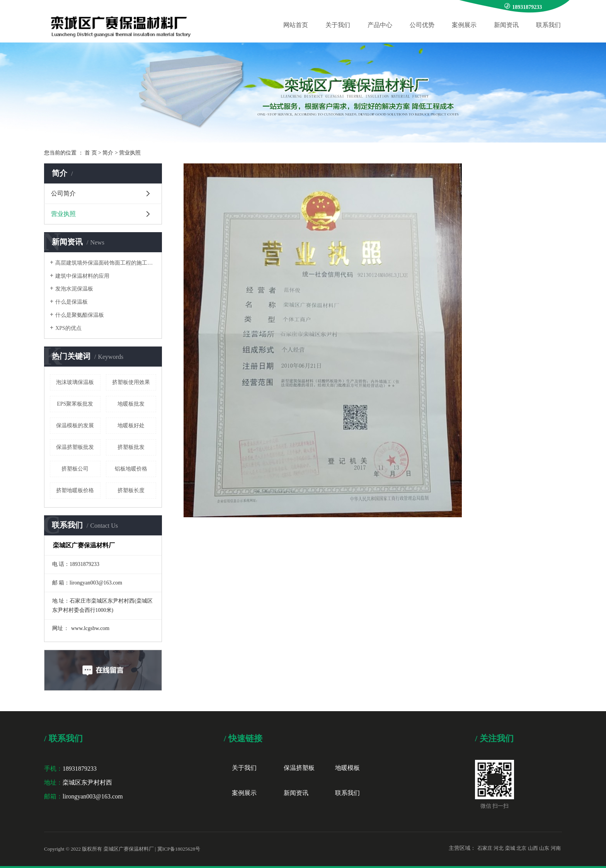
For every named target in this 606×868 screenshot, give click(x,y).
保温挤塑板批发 (75, 447)
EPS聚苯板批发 (75, 404)
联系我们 (548, 25)
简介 (108, 153)
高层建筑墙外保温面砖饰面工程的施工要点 (106, 263)
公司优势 (422, 25)
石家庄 (485, 848)
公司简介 (63, 193)
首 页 (91, 153)
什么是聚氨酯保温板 (80, 315)
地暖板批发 (131, 404)
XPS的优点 (68, 328)
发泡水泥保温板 (74, 289)
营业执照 (63, 214)
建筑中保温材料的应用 (82, 276)
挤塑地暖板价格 (75, 490)
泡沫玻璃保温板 (75, 382)
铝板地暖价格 (131, 469)
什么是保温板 (71, 302)
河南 (556, 848)
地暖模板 (347, 768)
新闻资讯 (506, 25)
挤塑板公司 (75, 469)
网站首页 (296, 25)
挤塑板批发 (131, 447)
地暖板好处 (131, 426)
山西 (533, 848)
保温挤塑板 (299, 768)
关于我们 (338, 25)
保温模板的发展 (75, 426)
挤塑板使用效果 (131, 382)
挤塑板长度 (131, 490)
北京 (521, 848)
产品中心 (380, 25)
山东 (544, 848)
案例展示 (464, 25)
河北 (499, 848)
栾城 (510, 848)
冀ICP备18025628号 (179, 849)
